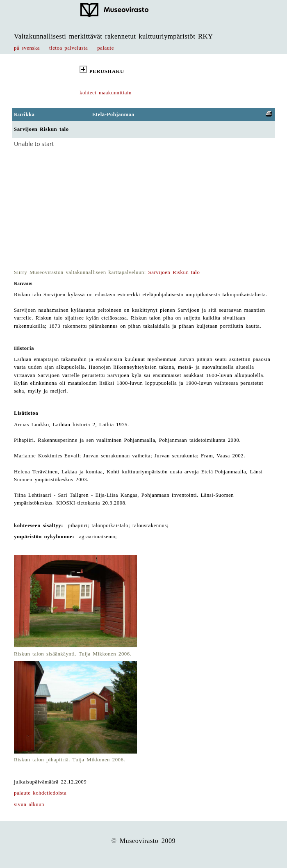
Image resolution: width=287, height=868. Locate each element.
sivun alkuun (29, 804)
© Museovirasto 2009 (144, 841)
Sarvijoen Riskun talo (174, 272)
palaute (106, 48)
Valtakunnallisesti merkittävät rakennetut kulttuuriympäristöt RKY (114, 36)
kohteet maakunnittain (106, 93)
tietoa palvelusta (68, 48)
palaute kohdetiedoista (40, 793)
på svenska (27, 48)
